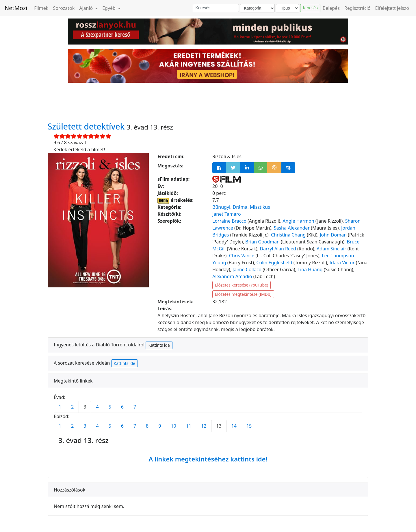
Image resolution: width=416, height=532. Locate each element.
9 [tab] (160, 426)
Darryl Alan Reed (278, 249)
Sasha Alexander (292, 228)
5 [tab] (110, 407)
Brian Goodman (262, 242)
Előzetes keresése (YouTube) (242, 285)
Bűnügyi (221, 207)
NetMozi (16, 8)
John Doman (333, 235)
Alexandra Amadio (232, 276)
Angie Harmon (298, 221)
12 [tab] (204, 426)
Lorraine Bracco (229, 221)
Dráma (240, 207)
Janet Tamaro (227, 214)
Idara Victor (342, 263)
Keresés (310, 8)
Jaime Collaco (247, 269)
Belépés (331, 8)
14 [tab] (234, 426)
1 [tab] (60, 407)
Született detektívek (87, 126)
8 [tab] (147, 426)
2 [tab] (72, 407)
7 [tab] (135, 407)
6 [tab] (122, 407)
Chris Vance (242, 256)
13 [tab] (219, 426)
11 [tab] (189, 426)
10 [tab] (173, 426)
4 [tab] (97, 407)
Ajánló (87, 8)
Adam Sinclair (331, 249)
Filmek (41, 8)
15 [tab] (249, 426)
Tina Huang (310, 269)
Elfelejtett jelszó (392, 8)
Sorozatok (64, 8)
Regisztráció (357, 8)
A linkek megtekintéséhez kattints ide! (208, 459)
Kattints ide (159, 345)
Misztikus (260, 207)
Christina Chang (288, 235)
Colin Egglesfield (274, 263)
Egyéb (109, 8)
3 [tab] (85, 407)
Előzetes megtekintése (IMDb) (243, 294)
